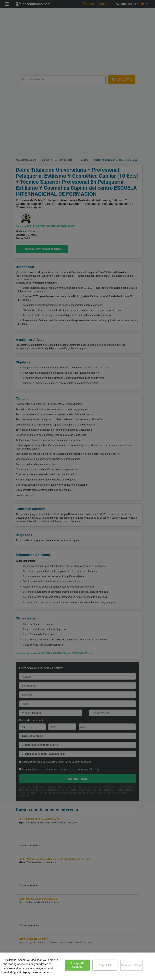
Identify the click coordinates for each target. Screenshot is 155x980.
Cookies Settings (132, 965)
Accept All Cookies (77, 965)
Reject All (105, 965)
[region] (77, 966)
